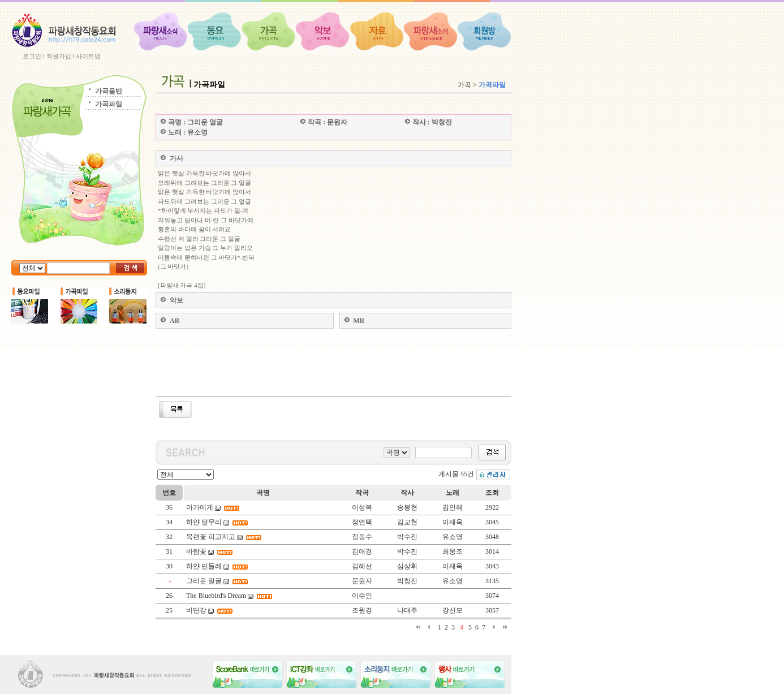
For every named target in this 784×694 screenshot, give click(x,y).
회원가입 (59, 56)
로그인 (32, 56)
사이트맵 (88, 56)
